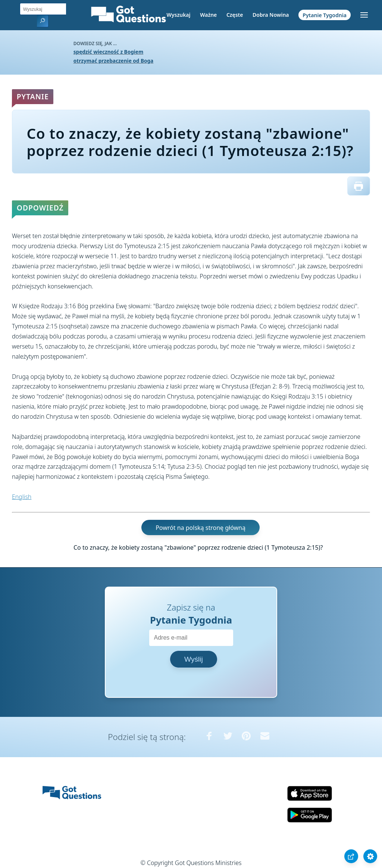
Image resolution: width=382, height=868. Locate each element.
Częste (235, 15)
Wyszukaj (179, 15)
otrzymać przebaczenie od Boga (113, 61)
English (22, 497)
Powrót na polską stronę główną (201, 528)
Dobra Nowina (271, 15)
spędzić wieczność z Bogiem (108, 52)
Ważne (208, 15)
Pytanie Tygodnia (325, 15)
